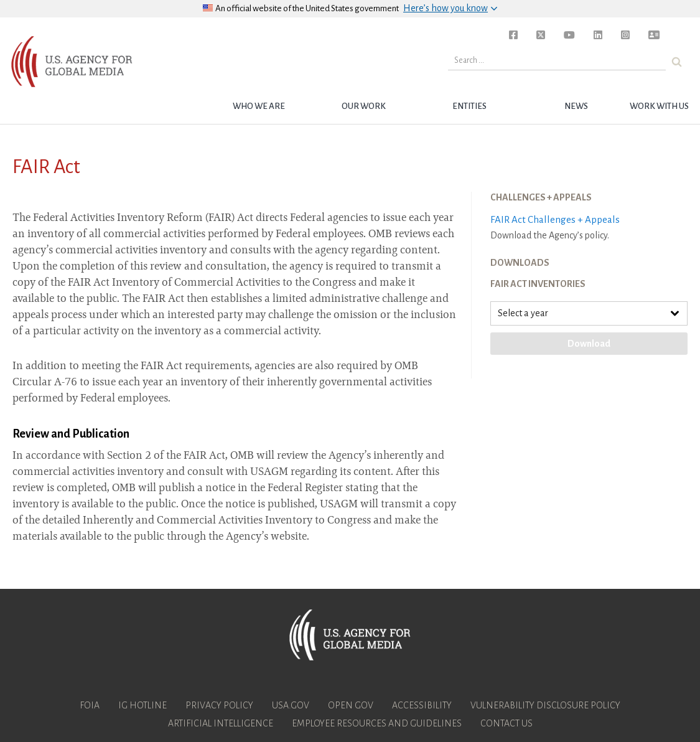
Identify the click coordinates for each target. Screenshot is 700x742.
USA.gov (291, 705)
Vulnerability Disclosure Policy (545, 705)
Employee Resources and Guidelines (377, 723)
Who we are (259, 106)
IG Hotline (142, 705)
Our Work (364, 106)
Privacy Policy (219, 705)
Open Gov (351, 705)
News (576, 106)
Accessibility (422, 705)
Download (589, 344)
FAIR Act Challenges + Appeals (555, 219)
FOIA (90, 705)
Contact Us (506, 723)
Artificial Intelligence (221, 723)
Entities (469, 106)
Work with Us (659, 106)
